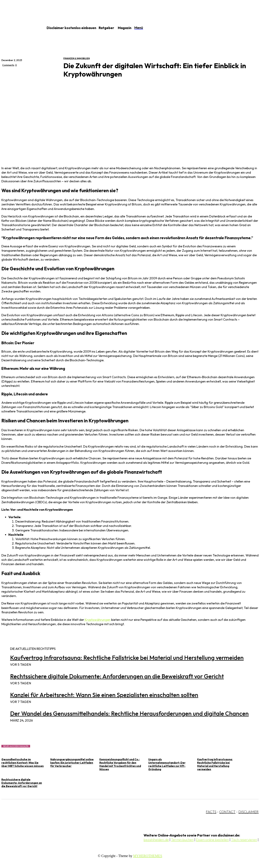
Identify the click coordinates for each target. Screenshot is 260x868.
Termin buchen (182, 840)
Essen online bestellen (212, 840)
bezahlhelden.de (156, 840)
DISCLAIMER (249, 812)
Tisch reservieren (244, 840)
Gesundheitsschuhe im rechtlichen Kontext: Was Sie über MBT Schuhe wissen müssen (23, 763)
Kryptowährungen (97, 620)
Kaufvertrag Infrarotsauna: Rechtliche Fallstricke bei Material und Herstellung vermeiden (127, 658)
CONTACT (227, 812)
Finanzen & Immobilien (77, 58)
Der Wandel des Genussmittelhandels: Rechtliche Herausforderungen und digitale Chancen (129, 713)
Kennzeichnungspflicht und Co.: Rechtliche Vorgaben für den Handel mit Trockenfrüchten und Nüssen (120, 764)
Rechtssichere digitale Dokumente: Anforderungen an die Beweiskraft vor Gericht (117, 676)
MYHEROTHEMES (148, 856)
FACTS (211, 812)
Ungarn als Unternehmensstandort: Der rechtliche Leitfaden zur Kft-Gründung (167, 764)
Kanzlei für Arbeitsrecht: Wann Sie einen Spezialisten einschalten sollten (104, 695)
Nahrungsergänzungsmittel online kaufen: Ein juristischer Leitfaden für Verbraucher (72, 763)
